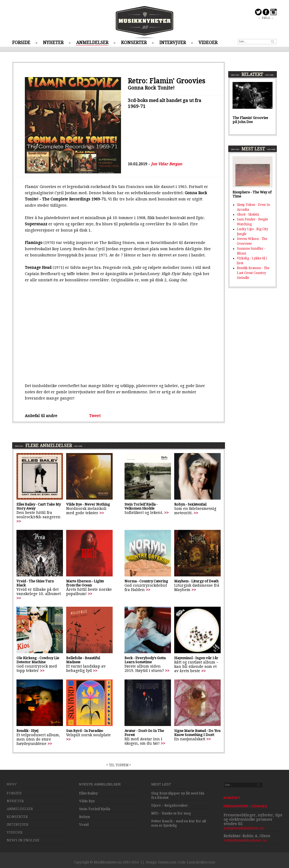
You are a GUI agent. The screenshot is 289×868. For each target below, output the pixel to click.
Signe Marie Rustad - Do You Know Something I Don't (197, 733)
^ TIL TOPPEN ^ (119, 765)
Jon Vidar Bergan (167, 164)
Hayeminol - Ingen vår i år (196, 658)
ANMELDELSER (92, 43)
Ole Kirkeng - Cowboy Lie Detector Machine (38, 660)
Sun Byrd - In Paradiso (85, 731)
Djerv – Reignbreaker (170, 805)
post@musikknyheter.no (244, 828)
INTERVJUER (173, 43)
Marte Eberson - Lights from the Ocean (85, 583)
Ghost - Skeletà (248, 214)
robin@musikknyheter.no (245, 840)
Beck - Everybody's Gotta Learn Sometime (145, 660)
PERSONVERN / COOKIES (246, 806)
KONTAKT (232, 798)
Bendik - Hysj (27, 731)
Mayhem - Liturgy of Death (196, 581)
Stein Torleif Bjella (95, 809)
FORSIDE (21, 43)
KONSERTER (134, 43)
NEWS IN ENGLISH (23, 840)
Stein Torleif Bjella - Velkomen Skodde (141, 506)
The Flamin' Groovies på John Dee (250, 120)
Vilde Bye (87, 801)
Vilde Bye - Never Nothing (88, 504)
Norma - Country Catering (146, 581)
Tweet (95, 416)
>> (19, 521)
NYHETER (53, 43)
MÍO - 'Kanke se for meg (171, 813)
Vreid (84, 825)
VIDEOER (208, 43)
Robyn (85, 817)
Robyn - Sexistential (190, 504)
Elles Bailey (88, 793)
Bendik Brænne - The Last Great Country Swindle (253, 273)
